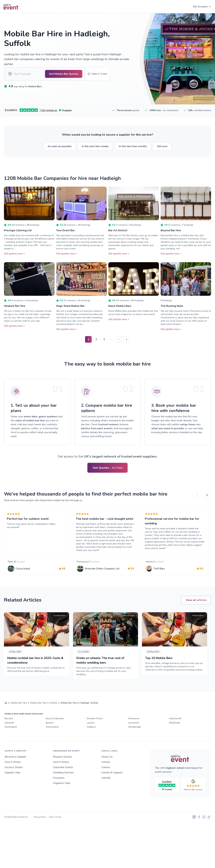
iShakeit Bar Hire (16, 310)
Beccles (9, 733)
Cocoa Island (24, 579)
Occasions (59, 792)
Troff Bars (161, 579)
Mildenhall (175, 737)
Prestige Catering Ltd (19, 235)
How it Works (13, 776)
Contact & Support (112, 787)
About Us (107, 771)
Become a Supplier (15, 771)
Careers (106, 782)
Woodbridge (135, 741)
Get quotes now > (14, 258)
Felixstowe (134, 733)
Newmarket (11, 741)
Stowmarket (52, 741)
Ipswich (50, 737)
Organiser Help (62, 798)
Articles (106, 776)
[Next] (207, 500)
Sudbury (91, 741)
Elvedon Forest (95, 733)
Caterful (106, 792)
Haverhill (9, 737)
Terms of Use (55, 831)
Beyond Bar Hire (172, 235)
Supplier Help (12, 787)
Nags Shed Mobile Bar (72, 310)
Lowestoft (133, 737)
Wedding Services (63, 787)
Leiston (91, 737)
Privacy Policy (40, 831)
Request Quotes (62, 771)
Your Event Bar (66, 235)
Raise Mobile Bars (121, 310)
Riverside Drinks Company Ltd (103, 579)
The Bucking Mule (173, 310)
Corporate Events (63, 782)
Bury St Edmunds (55, 733)
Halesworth (175, 733)
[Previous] (197, 500)
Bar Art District (119, 235)
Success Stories (14, 782)
